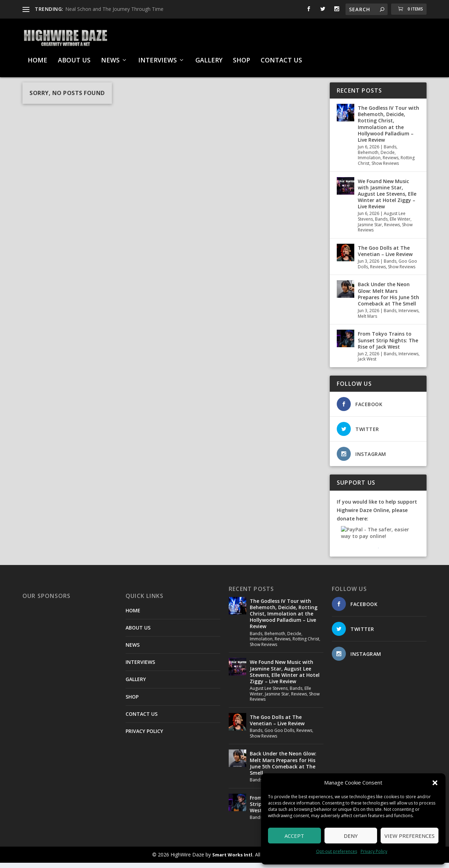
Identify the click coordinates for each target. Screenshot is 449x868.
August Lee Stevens (269, 694)
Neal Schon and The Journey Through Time (114, 9)
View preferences (410, 836)
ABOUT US (74, 57)
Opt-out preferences (337, 851)
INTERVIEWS (158, 57)
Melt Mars (367, 321)
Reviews (391, 163)
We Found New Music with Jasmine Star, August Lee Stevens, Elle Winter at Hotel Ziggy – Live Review (387, 199)
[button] (435, 783)
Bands (390, 152)
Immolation (369, 163)
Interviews (408, 316)
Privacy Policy (374, 851)
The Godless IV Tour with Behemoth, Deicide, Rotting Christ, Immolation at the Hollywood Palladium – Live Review (388, 129)
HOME (38, 57)
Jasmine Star (370, 230)
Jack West (367, 364)
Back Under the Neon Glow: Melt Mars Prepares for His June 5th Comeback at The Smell (388, 299)
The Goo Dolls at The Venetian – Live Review (385, 256)
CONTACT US (281, 57)
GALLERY (209, 57)
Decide (388, 158)
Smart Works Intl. (233, 860)
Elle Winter (400, 224)
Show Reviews (385, 169)
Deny (351, 836)
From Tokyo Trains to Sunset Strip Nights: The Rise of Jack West (388, 345)
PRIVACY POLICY (144, 736)
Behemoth (368, 158)
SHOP (242, 57)
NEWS (110, 57)
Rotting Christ (306, 644)
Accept (294, 836)
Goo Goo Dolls (279, 736)
